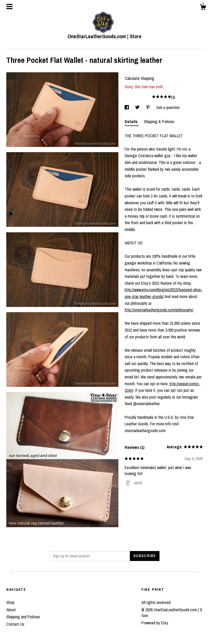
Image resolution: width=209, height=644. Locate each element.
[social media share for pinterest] (148, 107)
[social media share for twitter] (138, 107)
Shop (10, 602)
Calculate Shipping (139, 78)
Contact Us (15, 624)
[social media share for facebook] (127, 107)
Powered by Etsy (155, 623)
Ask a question (168, 107)
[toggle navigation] (9, 7)
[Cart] (203, 8)
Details (132, 122)
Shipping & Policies (159, 122)
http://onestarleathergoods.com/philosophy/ (159, 310)
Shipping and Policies (23, 617)
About (11, 610)
